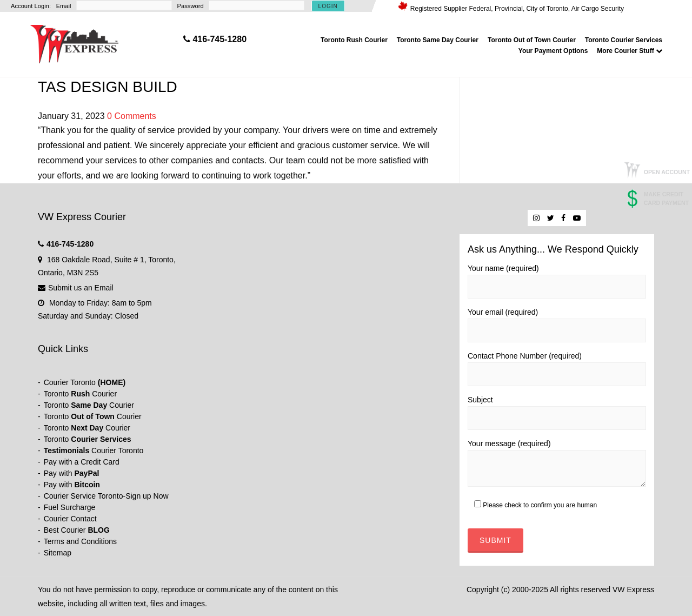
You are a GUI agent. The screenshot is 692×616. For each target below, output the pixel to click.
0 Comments (132, 116)
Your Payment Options (553, 51)
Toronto (88, 439)
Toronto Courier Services (624, 40)
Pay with (72, 473)
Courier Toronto (85, 382)
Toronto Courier (80, 394)
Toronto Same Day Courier (438, 40)
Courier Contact (70, 519)
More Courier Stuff (630, 51)
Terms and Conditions (80, 541)
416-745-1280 (70, 244)
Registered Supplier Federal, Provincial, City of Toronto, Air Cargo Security (517, 9)
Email (64, 6)
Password (191, 6)
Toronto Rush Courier (354, 40)
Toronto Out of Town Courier (532, 40)
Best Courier (77, 530)
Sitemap (58, 553)
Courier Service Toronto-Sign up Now (106, 496)
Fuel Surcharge (70, 507)
